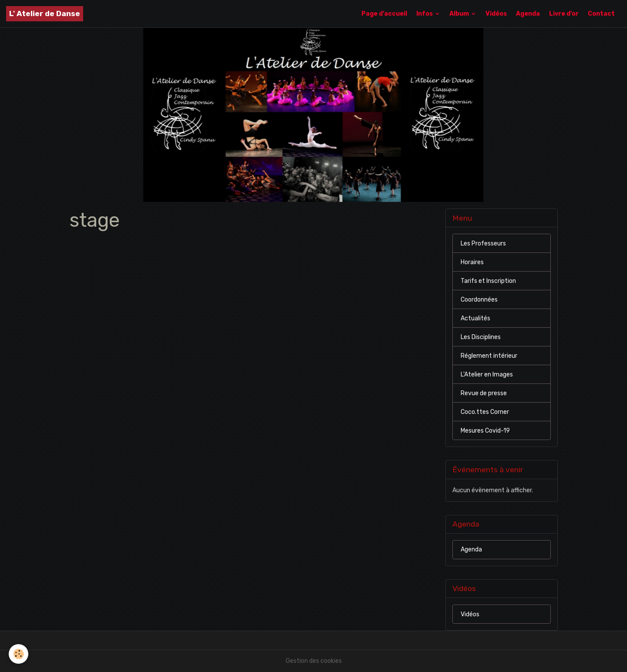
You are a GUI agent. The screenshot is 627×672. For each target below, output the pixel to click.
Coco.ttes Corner (485, 412)
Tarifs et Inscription (488, 281)
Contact (601, 14)
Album (460, 14)
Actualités (475, 318)
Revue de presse (484, 393)
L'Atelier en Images (487, 375)
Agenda (528, 14)
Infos (425, 14)
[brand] (45, 14)
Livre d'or (564, 14)
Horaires (472, 262)
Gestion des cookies (314, 661)
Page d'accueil (384, 14)
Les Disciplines (481, 337)
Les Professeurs (483, 244)
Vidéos (496, 14)
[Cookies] (19, 654)
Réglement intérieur (489, 356)
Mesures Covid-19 (485, 431)
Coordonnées (479, 300)
